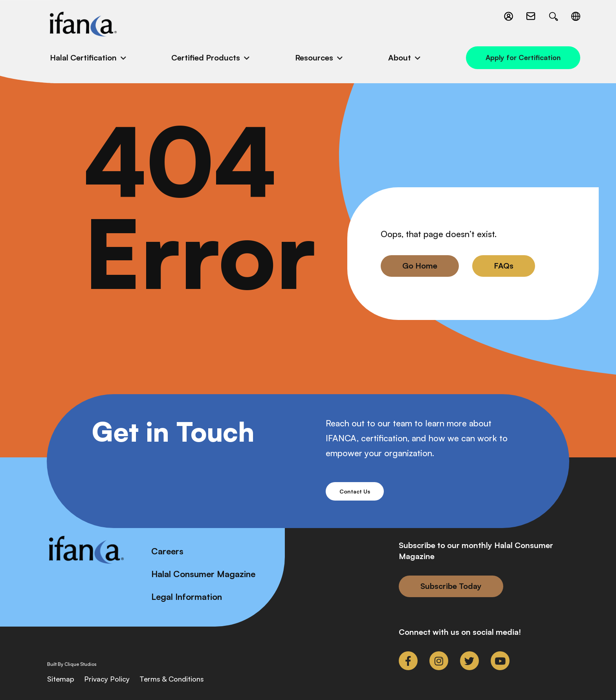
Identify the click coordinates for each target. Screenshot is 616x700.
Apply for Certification (523, 57)
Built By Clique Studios (72, 664)
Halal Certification (83, 58)
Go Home (420, 266)
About (400, 58)
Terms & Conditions (172, 679)
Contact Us (355, 491)
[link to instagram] (439, 661)
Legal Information (187, 597)
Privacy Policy (107, 679)
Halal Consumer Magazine (203, 574)
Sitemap (61, 679)
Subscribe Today (451, 586)
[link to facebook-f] (408, 661)
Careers (167, 551)
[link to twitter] (469, 661)
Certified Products (206, 58)
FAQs (504, 266)
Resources (314, 58)
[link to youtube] (500, 661)
